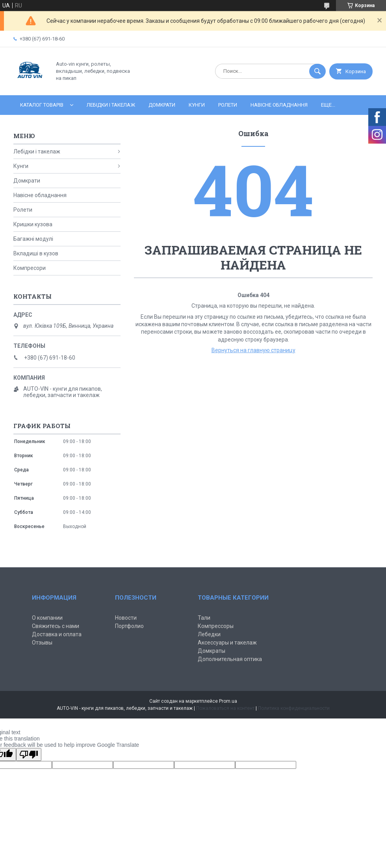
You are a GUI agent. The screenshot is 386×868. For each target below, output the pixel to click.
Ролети (228, 105)
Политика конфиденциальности (294, 708)
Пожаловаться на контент (225, 708)
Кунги (197, 105)
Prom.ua (228, 701)
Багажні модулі (33, 239)
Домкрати (162, 105)
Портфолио (129, 626)
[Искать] (317, 71)
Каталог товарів (42, 105)
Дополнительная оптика (230, 659)
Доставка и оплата (57, 634)
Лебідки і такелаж (111, 105)
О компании (47, 618)
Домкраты (212, 651)
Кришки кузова (33, 224)
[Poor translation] (29, 754)
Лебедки (209, 634)
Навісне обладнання (279, 105)
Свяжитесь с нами (56, 626)
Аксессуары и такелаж (227, 643)
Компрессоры (216, 626)
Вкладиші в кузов (36, 253)
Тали (204, 618)
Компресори (30, 268)
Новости (126, 618)
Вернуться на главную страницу (253, 350)
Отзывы (42, 643)
